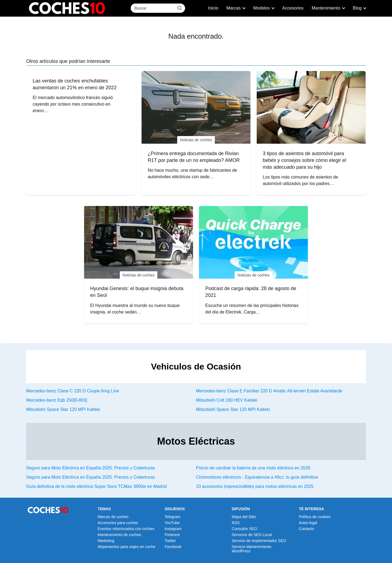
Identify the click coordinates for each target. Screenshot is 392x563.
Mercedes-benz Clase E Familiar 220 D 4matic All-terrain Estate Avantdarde (269, 391)
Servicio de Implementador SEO (259, 541)
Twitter (170, 541)
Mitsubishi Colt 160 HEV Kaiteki (227, 400)
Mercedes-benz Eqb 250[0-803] (57, 400)
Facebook (173, 547)
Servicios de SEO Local (252, 535)
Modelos (261, 8)
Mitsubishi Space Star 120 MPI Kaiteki (63, 409)
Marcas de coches (113, 517)
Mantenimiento (326, 8)
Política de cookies (315, 517)
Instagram (173, 529)
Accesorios (293, 8)
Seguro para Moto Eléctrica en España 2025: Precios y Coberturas (91, 468)
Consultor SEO (244, 529)
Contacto (307, 529)
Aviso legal (308, 523)
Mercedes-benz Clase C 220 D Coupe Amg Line (73, 391)
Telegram (173, 517)
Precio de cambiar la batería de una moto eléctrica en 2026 (253, 468)
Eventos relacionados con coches (126, 529)
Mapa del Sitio (244, 517)
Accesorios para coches (118, 523)
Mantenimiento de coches (119, 535)
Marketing (106, 541)
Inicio (213, 8)
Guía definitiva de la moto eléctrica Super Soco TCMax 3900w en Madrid (96, 486)
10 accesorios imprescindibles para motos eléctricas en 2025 (255, 486)
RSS (236, 523)
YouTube (172, 523)
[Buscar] (179, 8)
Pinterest (172, 535)
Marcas (234, 8)
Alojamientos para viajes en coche (126, 547)
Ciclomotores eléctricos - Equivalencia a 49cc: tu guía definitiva (257, 477)
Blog (357, 8)
